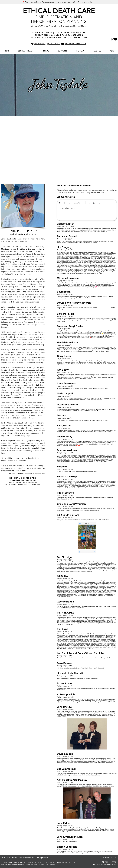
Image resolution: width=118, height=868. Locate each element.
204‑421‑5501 (40, 44)
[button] (114, 39)
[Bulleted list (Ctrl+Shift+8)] (99, 203)
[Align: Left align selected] (90, 203)
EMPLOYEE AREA (109, 858)
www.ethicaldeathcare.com (29, 485)
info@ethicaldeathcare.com (75, 44)
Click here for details (87, 2)
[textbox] (87, 213)
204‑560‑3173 (55, 44)
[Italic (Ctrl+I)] (65, 203)
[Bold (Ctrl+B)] (60, 203)
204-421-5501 (11, 485)
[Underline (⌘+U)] (69, 203)
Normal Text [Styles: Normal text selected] (77, 203)
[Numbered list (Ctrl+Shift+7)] (94, 203)
